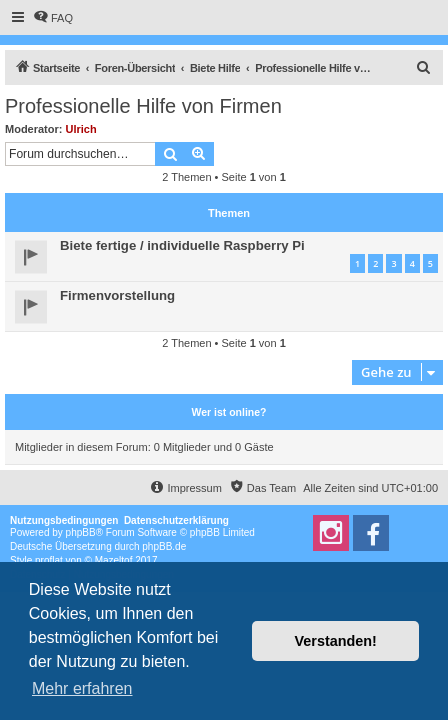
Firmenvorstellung (117, 295)
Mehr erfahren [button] (82, 688)
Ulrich (81, 129)
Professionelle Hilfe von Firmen (143, 106)
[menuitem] (53, 18)
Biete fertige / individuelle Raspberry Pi (182, 245)
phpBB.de (164, 546)
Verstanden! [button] (336, 641)
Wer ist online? (228, 412)
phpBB (81, 532)
